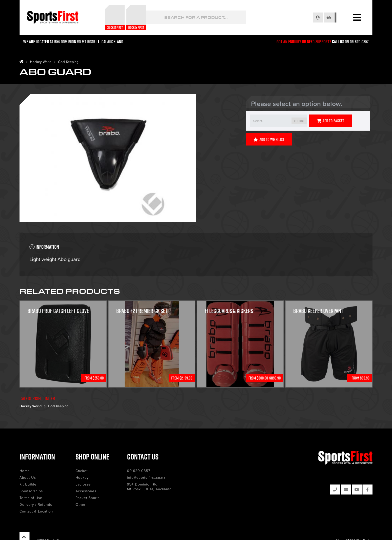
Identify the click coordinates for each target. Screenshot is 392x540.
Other (80, 504)
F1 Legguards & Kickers (229, 311)
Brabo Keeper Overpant (318, 311)
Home (25, 471)
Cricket (82, 471)
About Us (28, 477)
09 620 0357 (139, 471)
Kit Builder (29, 484)
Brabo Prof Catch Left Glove (58, 311)
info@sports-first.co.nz (146, 477)
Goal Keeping (68, 62)
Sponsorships (31, 491)
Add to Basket (330, 121)
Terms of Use (31, 498)
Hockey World (41, 62)
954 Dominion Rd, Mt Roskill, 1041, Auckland (149, 486)
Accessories (86, 491)
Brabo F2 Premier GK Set (142, 311)
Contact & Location (36, 511)
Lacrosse (83, 484)
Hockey (82, 477)
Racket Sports (87, 498)
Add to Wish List (269, 139)
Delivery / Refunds (36, 504)
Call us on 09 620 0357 (350, 42)
